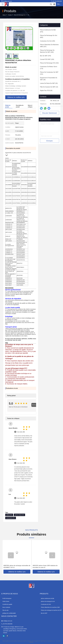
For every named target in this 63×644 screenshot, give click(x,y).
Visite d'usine (6, 601)
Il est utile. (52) (21, 463)
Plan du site (5, 610)
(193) (47, 59)
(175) (49, 68)
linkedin (4, 636)
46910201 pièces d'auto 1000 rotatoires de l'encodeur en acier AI (45, 567)
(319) (49, 63)
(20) (49, 83)
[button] (11, 555)
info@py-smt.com (7, 1)
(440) (47, 51)
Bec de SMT (44, 613)
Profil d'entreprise (7, 598)
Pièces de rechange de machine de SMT (51, 610)
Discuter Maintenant (50, 113)
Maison (4, 15)
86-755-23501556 (56, 1)
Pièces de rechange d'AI (20, 15)
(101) (49, 73)
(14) (49, 87)
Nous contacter (6, 607)
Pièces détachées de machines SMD (50, 607)
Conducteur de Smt (46, 604)
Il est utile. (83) (21, 432)
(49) (49, 79)
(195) (47, 41)
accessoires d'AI (11, 518)
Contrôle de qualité (7, 604)
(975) (48, 31)
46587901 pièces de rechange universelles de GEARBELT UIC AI (17, 567)
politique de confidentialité (9, 613)
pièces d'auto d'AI (19, 515)
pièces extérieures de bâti (47, 598)
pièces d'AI (9, 515)
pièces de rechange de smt (48, 601)
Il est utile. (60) (21, 498)
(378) (45, 56)
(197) (49, 46)
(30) (46, 91)
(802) (49, 36)
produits (10, 15)
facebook (7, 636)
